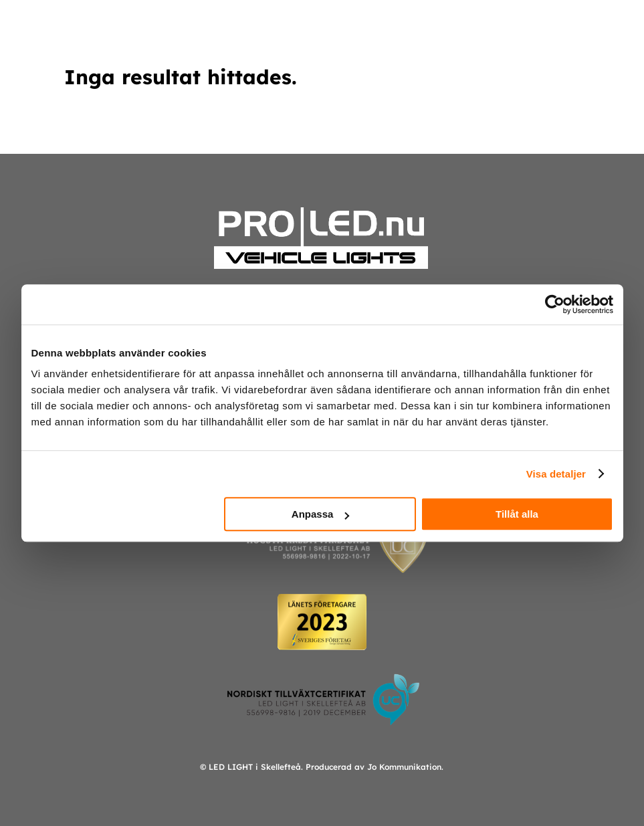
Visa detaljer (556, 474)
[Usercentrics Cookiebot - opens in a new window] (555, 304)
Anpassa (321, 514)
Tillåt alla (517, 514)
